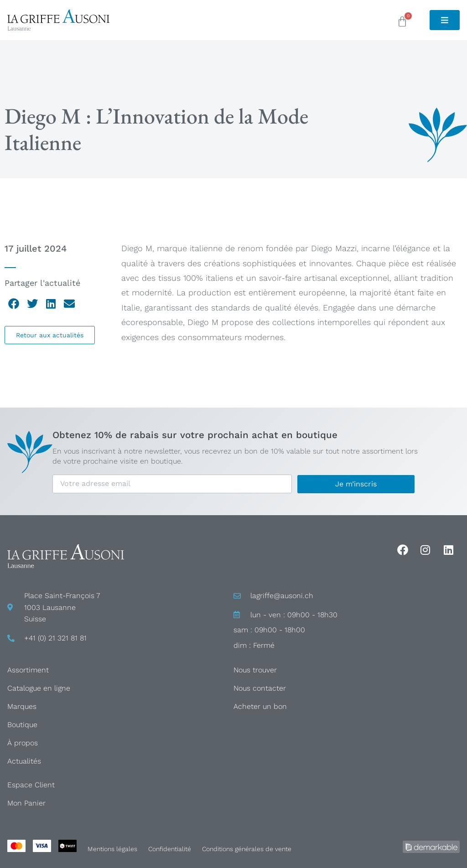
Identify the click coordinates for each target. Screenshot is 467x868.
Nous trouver (255, 670)
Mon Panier (26, 803)
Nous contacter (260, 688)
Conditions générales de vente (247, 849)
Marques (22, 706)
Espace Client (31, 785)
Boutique (22, 725)
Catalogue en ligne (39, 688)
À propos (23, 743)
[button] (14, 304)
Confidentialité (170, 849)
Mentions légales (112, 849)
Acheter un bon (260, 706)
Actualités (24, 761)
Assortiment (28, 670)
